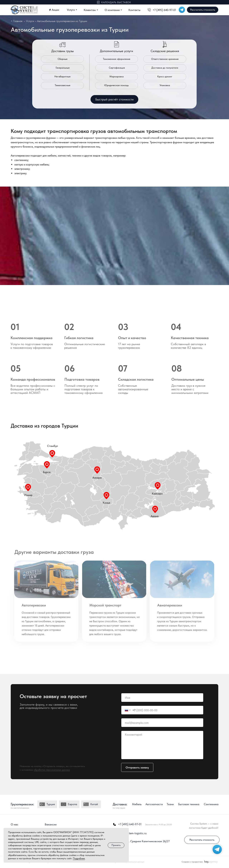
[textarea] (162, 745)
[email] (162, 723)
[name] (162, 698)
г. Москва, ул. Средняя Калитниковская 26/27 (141, 841)
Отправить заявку (137, 767)
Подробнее (79, 858)
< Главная (17, 21)
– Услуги (29, 21)
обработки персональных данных (52, 770)
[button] (114, 99)
